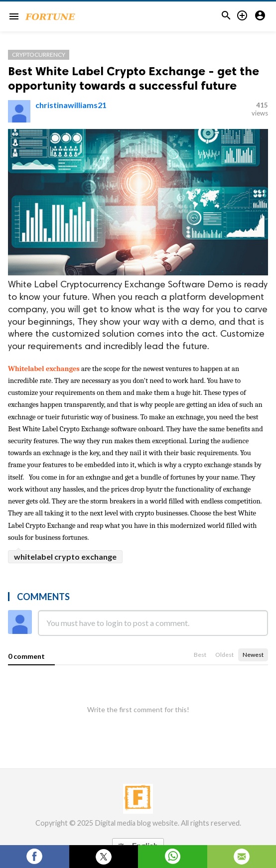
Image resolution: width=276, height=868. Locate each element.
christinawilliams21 (71, 105)
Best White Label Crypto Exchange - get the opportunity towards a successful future (134, 78)
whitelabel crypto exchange (65, 557)
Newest (253, 655)
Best (200, 655)
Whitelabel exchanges (45, 369)
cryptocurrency (39, 55)
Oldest (224, 655)
